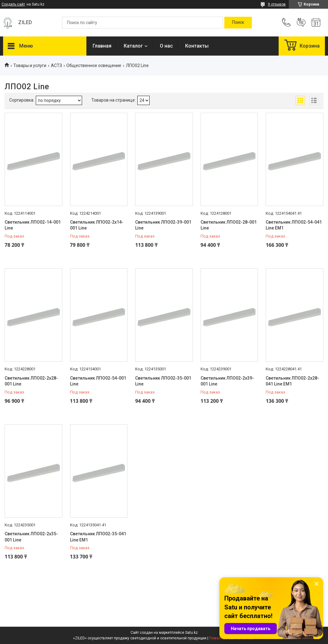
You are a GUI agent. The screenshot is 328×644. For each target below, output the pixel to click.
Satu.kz (191, 633)
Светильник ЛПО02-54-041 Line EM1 (294, 225)
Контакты (197, 46)
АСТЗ (56, 65)
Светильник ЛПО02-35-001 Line (163, 381)
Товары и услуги (30, 65)
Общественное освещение (94, 65)
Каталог (133, 46)
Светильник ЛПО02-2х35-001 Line (31, 537)
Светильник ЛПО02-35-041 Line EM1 (98, 537)
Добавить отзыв (301, 23)
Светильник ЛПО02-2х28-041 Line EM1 (292, 381)
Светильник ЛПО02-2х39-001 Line (227, 381)
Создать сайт (13, 4)
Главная (102, 46)
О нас (166, 46)
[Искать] (238, 23)
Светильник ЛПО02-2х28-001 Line (31, 381)
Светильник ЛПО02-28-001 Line (229, 225)
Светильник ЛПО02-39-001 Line (163, 225)
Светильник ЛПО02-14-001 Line (33, 225)
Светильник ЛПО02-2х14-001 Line (97, 225)
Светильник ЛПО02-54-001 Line (98, 381)
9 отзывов (277, 4)
